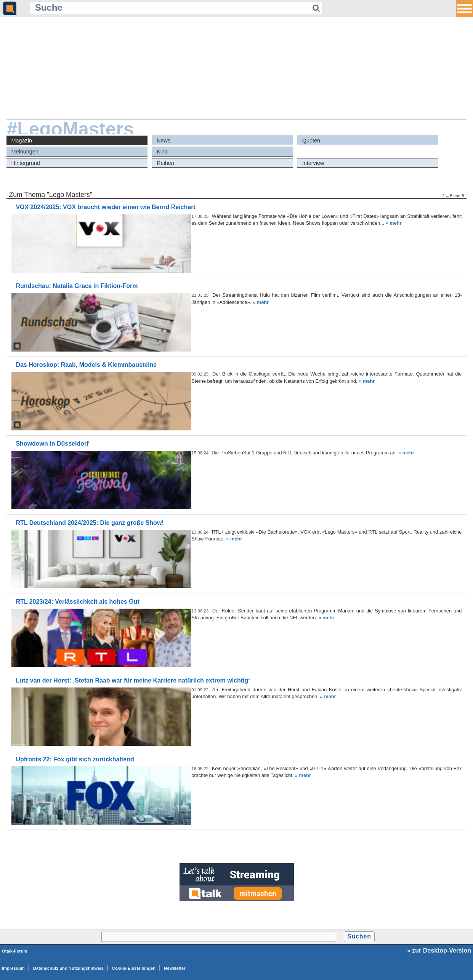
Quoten (311, 141)
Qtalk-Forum (15, 951)
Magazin (22, 141)
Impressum (13, 968)
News (164, 141)
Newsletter (175, 968)
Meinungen (25, 152)
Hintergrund (26, 163)
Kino (162, 152)
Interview (313, 163)
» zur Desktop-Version (439, 950)
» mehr (394, 223)
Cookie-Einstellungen (134, 968)
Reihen (165, 163)
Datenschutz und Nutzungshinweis (68, 968)
